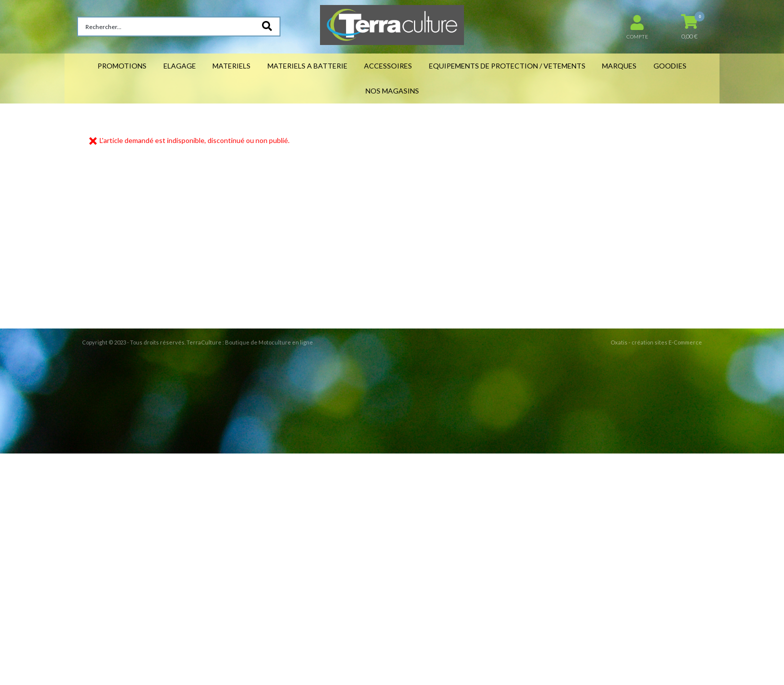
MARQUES (619, 66)
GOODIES (670, 66)
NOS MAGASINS (392, 91)
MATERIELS (231, 66)
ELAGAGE (180, 66)
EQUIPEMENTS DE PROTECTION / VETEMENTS (507, 66)
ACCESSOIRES (388, 66)
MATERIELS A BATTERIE (307, 66)
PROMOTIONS (122, 66)
